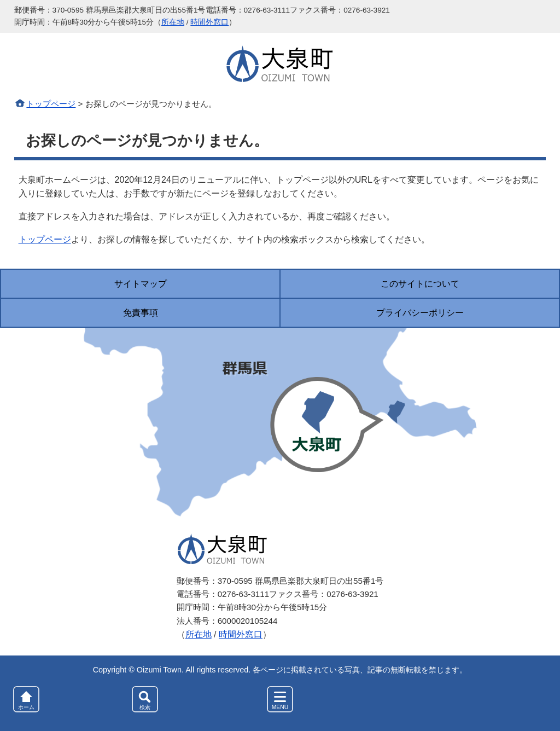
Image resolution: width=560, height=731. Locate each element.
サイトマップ (141, 284)
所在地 (173, 22)
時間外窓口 (209, 22)
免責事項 (141, 313)
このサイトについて (420, 284)
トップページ (51, 104)
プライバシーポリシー (420, 313)
